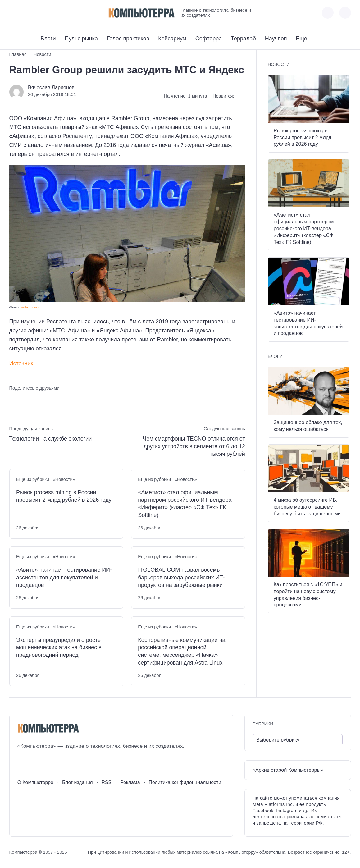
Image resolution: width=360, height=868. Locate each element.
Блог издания (77, 782)
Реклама (130, 782)
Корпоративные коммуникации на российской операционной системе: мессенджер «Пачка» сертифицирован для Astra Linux (182, 651)
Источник (21, 363)
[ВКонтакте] (14, 13)
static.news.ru (31, 307)
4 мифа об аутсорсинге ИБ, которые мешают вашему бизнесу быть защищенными (307, 507)
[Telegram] (37, 13)
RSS (106, 782)
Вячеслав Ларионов (51, 87)
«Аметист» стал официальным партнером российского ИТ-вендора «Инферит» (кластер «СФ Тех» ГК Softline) (185, 504)
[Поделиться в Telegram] (25, 400)
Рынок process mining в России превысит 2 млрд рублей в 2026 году (64, 496)
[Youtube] (25, 13)
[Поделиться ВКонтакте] (14, 400)
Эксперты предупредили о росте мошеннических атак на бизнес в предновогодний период (59, 648)
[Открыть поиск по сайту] (345, 13)
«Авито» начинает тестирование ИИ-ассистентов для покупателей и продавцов (64, 577)
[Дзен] (48, 13)
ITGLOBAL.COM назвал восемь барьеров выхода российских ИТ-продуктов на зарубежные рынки (181, 577)
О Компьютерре (35, 782)
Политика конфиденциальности (185, 782)
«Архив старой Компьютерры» (288, 770)
